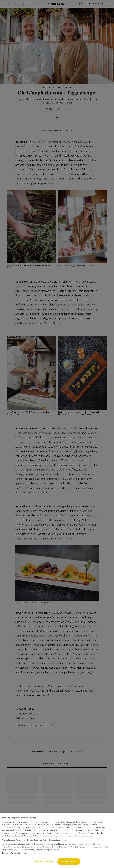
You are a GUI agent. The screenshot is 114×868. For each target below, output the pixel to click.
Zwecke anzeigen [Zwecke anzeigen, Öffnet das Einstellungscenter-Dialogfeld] (44, 861)
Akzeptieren (69, 861)
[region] (57, 841)
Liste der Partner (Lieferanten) (16, 853)
